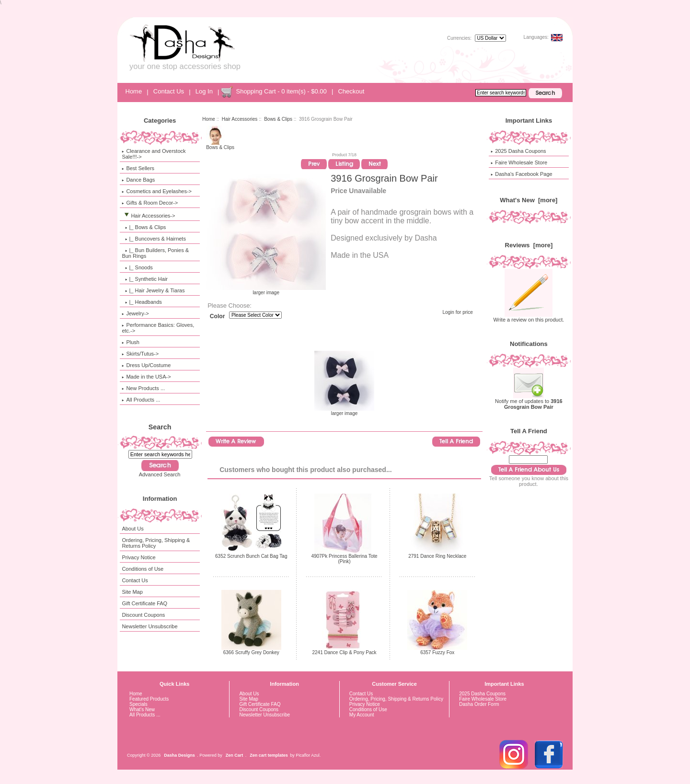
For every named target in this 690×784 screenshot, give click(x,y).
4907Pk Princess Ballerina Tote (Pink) (344, 559)
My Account (362, 715)
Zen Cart (235, 755)
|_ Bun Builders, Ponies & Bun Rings (155, 253)
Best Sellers (138, 168)
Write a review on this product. (529, 317)
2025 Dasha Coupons (518, 151)
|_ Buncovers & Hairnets (154, 239)
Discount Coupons (143, 615)
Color (218, 316)
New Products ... (143, 388)
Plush (131, 342)
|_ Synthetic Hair (145, 279)
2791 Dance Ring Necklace (437, 556)
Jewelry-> (135, 313)
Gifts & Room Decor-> (150, 203)
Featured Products (149, 699)
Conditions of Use (143, 569)
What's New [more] (529, 200)
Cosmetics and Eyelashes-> (157, 191)
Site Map (132, 592)
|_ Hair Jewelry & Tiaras (153, 290)
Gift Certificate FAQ (144, 603)
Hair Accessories (240, 119)
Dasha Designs (179, 755)
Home (134, 91)
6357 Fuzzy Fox (437, 652)
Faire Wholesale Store (519, 162)
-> (148, 216)
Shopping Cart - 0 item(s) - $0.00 (281, 91)
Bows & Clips (278, 119)
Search (160, 427)
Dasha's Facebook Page (522, 174)
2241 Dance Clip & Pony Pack (345, 652)
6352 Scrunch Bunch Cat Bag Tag (251, 556)
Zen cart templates (269, 755)
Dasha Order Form (479, 704)
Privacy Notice (138, 557)
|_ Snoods (137, 267)
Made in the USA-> (146, 377)
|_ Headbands (142, 302)
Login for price (457, 312)
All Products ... (141, 400)
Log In (204, 91)
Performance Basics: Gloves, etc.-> (158, 328)
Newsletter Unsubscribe (149, 626)
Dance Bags (138, 180)
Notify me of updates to (529, 402)
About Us (132, 529)
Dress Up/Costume (146, 365)
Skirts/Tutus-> (140, 354)
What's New (142, 709)
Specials (138, 704)
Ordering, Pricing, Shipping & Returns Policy (156, 543)
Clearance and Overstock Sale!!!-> (154, 154)
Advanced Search (160, 474)
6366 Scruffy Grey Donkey (251, 652)
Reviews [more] (529, 245)
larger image (344, 411)
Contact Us (169, 91)
